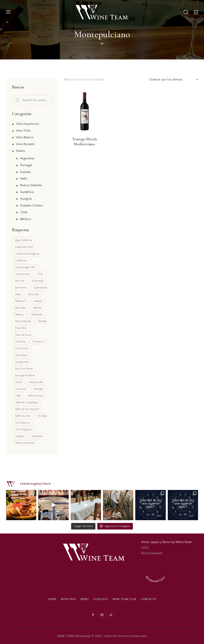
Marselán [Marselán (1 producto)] (21, 308)
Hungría (26, 199)
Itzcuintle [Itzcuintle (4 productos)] (33, 294)
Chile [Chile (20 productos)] (40, 274)
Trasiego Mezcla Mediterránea (84, 142)
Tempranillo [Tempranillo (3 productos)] (36, 382)
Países (21, 151)
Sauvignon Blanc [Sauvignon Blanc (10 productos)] (25, 375)
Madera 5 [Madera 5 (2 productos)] (21, 301)
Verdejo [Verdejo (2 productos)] (42, 416)
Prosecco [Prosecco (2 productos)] (38, 342)
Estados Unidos (32, 206)
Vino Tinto (23, 131)
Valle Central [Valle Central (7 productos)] (35, 396)
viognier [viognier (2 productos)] (20, 436)
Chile (24, 212)
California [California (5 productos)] (21, 261)
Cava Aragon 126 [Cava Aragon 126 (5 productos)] (25, 267)
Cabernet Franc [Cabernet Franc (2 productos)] (24, 247)
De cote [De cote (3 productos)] (20, 281)
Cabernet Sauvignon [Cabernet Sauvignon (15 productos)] (27, 254)
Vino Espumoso (28, 124)
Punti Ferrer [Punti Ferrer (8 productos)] (22, 348)
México (26, 219)
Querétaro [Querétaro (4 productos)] (21, 355)
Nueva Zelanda (31, 185)
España (25, 172)
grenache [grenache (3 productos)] (21, 288)
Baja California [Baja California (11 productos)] (24, 240)
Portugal (26, 165)
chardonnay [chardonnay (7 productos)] (22, 274)
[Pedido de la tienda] (174, 80)
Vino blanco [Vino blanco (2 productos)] (22, 423)
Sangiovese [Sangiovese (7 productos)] (22, 362)
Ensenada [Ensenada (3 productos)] (37, 281)
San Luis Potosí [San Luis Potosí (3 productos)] (24, 369)
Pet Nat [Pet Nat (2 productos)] (42, 321)
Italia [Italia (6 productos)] (18, 294)
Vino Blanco (25, 137)
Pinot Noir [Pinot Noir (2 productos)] (21, 328)
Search (17, 100)
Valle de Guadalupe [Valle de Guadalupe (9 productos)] (26, 402)
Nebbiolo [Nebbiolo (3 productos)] (37, 315)
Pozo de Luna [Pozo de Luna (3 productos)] (23, 335)
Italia (24, 178)
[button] (8, 12)
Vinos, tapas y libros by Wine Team (167, 542)
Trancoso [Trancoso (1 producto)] (21, 389)
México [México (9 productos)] (20, 315)
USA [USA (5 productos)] (18, 396)
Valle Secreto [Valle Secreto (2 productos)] (23, 416)
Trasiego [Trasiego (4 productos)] (38, 389)
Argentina (27, 158)
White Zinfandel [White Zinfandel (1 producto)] (25, 443)
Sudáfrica (27, 192)
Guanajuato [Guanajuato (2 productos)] (41, 288)
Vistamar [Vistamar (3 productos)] (37, 436)
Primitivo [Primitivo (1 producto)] (20, 342)
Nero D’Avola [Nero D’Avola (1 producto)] (23, 321)
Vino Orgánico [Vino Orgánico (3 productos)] (24, 430)
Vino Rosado (25, 144)
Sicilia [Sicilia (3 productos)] (19, 382)
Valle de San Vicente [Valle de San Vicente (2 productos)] (27, 409)
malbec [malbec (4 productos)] (38, 301)
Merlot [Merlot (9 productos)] (37, 308)
